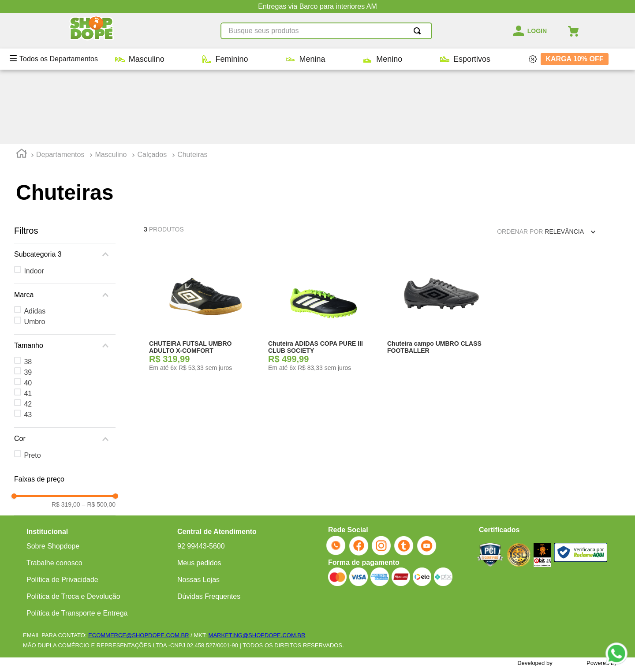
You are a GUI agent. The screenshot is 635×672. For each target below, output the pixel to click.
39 (28, 298)
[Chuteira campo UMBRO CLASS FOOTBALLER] (441, 239)
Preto (32, 381)
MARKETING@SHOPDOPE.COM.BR (257, 619)
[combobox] (326, 31)
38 (28, 288)
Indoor (34, 197)
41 (28, 319)
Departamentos (60, 80)
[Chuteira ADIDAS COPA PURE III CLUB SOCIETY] (322, 239)
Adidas (35, 237)
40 (28, 309)
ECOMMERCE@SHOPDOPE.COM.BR (138, 619)
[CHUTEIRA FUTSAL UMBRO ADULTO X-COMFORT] (203, 239)
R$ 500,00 (99, 430)
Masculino (111, 80)
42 (28, 330)
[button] (65, 180)
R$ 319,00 (66, 430)
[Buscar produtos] (419, 31)
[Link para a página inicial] (22, 81)
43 (28, 341)
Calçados (152, 80)
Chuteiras (192, 80)
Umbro (34, 248)
